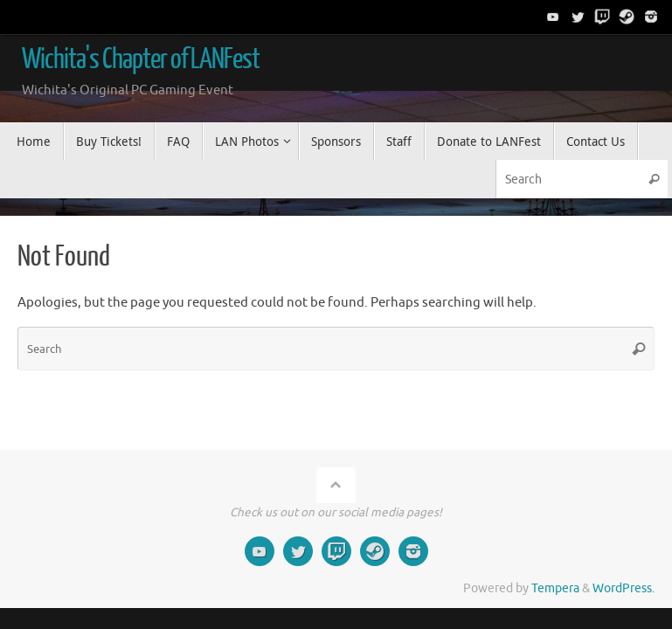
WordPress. (624, 588)
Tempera (555, 588)
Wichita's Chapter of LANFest (141, 59)
